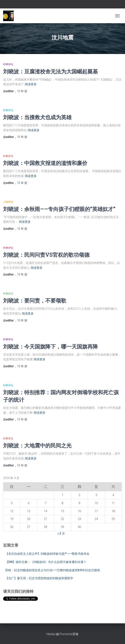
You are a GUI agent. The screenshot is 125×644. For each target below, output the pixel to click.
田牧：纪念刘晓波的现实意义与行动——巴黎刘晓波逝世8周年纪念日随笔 (53, 570)
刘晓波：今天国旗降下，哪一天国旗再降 (51, 346)
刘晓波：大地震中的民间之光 (37, 445)
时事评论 (8, 64)
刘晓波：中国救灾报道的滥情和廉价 (45, 163)
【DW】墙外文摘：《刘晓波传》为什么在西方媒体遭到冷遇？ (46, 562)
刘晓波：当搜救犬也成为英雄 (37, 117)
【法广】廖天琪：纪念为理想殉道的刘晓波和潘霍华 (39, 578)
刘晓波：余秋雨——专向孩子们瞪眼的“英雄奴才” (59, 209)
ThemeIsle (66, 634)
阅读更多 (31, 84)
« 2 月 (61, 533)
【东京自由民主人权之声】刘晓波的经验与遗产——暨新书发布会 (47, 554)
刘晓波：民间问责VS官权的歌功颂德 (46, 255)
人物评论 (8, 202)
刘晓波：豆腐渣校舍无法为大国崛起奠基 (51, 71)
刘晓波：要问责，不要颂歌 (35, 300)
